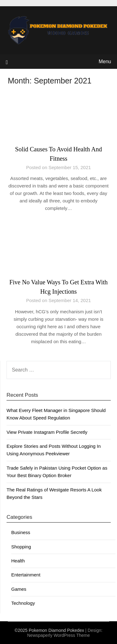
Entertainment (26, 575)
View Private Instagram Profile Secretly (47, 432)
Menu (105, 62)
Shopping (21, 547)
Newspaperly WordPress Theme (58, 635)
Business (21, 532)
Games (19, 589)
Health (18, 561)
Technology (23, 603)
